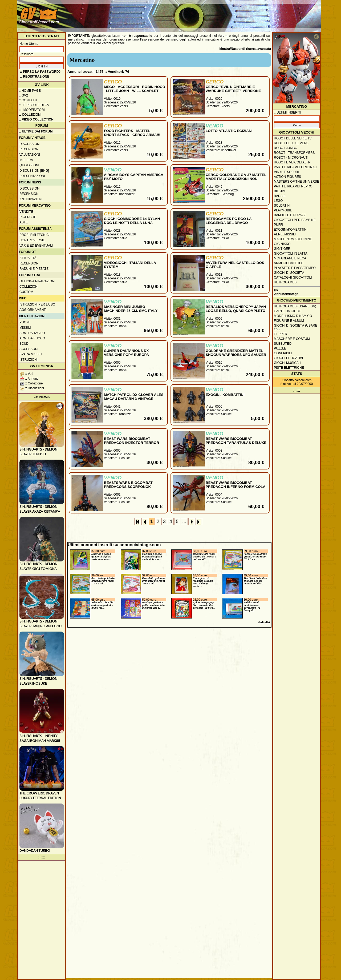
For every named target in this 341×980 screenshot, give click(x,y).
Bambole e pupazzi (290, 215)
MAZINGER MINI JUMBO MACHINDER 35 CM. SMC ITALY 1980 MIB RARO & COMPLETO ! (131, 311)
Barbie (280, 196)
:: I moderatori (32, 110)
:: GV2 (23, 95)
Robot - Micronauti (291, 158)
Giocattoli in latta (291, 254)
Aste (24, 222)
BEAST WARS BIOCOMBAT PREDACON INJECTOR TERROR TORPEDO (131, 443)
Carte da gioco (288, 311)
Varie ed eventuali (36, 246)
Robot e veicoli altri (293, 162)
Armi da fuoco (32, 338)
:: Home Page (30, 91)
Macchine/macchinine (293, 239)
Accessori (29, 349)
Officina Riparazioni (37, 281)
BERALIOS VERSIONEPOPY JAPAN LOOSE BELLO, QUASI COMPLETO (236, 309)
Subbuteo (283, 344)
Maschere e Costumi (292, 339)
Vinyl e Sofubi (286, 172)
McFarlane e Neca (290, 258)
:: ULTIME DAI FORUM (36, 131)
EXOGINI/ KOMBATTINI (225, 395)
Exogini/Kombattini (291, 230)
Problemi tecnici (34, 235)
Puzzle (280, 348)
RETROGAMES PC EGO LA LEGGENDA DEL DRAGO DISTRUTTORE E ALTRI (229, 223)
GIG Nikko (282, 244)
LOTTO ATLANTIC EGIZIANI (229, 131)
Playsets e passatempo (295, 268)
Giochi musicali (288, 363)
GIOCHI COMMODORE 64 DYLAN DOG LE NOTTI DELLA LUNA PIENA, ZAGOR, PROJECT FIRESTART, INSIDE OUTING (132, 225)
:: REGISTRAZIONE (35, 77)
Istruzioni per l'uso (37, 304)
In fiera (26, 160)
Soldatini (282, 206)
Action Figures (287, 177)
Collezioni (29, 287)
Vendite (26, 212)
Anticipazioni (31, 199)
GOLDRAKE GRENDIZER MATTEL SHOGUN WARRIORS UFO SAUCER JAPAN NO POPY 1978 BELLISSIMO (236, 355)
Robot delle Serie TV (293, 138)
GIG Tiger (282, 249)
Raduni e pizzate (34, 269)
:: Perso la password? (40, 72)
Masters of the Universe (297, 182)
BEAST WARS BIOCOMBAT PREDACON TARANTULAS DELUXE (236, 441)
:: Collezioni (30, 115)
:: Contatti (28, 100)
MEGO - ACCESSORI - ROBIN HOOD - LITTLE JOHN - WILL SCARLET (135, 89)
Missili (25, 328)
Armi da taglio (32, 333)
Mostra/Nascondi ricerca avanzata (245, 49)
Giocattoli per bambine (295, 220)
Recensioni (29, 149)
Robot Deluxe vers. (292, 143)
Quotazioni (29, 165)
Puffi (279, 225)
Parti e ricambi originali (296, 167)
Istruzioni (29, 360)
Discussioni (30, 144)
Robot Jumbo (286, 148)
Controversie (32, 240)
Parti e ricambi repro (293, 186)
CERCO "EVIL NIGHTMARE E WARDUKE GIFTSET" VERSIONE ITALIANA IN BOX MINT (233, 91)
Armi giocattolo (289, 263)
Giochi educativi (288, 358)
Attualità (28, 258)
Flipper (281, 334)
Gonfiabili (283, 353)
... (184, 521)
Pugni (25, 322)
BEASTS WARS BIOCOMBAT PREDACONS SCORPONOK (128, 485)
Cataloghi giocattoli (293, 278)
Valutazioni (30, 155)
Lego (278, 201)
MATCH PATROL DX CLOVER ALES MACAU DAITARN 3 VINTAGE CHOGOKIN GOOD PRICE (134, 399)
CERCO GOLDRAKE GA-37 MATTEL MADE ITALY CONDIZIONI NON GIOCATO (236, 179)
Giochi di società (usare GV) (296, 327)
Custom (26, 292)
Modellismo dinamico (293, 316)
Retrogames (285, 282)
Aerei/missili (285, 234)
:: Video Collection (36, 119)
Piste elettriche (289, 368)
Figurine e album (289, 321)
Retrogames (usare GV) (295, 306)
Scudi (24, 344)
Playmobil (283, 210)
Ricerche (28, 217)
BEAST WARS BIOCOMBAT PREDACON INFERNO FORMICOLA (236, 485)
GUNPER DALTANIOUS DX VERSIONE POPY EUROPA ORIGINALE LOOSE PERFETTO (130, 355)
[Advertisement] (223, 13)
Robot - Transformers (294, 153)
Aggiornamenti (33, 310)
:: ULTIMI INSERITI (287, 113)
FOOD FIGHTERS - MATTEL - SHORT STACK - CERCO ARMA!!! (132, 133)
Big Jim (280, 191)
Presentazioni (32, 176)
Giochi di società (289, 273)
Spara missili (31, 354)
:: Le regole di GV (34, 105)
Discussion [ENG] (34, 171)
